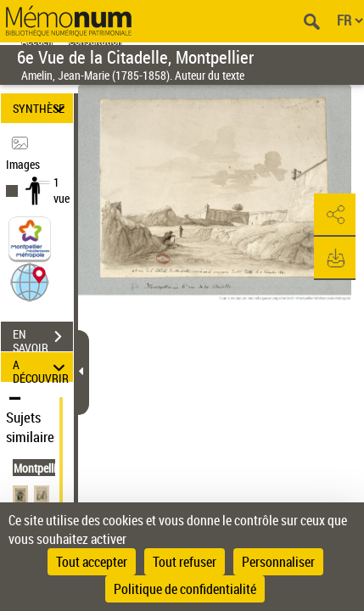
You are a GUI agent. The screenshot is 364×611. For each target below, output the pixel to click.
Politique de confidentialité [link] (185, 589)
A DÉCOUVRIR (42, 367)
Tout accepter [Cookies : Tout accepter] (92, 562)
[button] (30, 281)
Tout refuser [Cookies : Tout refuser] (185, 562)
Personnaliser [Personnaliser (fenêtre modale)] (278, 562)
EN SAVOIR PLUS (43, 339)
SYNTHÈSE (42, 108)
